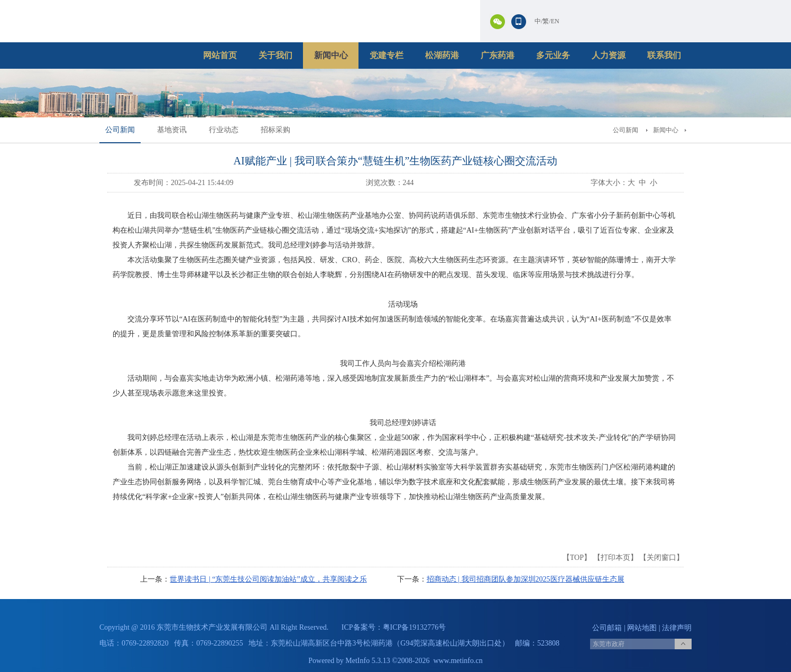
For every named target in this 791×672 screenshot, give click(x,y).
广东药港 (498, 55)
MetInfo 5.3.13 (367, 661)
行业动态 (224, 130)
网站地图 (642, 628)
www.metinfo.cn (458, 661)
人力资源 (609, 55)
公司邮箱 (607, 628)
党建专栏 (387, 55)
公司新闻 (120, 130)
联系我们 (664, 55)
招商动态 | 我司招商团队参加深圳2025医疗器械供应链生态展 (526, 579)
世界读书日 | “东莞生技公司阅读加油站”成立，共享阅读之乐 (268, 579)
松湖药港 (442, 55)
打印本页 (615, 558)
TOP (577, 558)
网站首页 (220, 55)
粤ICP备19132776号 (415, 627)
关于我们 (275, 55)
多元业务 (553, 55)
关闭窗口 (661, 558)
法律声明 (677, 628)
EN (555, 21)
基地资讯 (172, 130)
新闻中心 (331, 55)
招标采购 (275, 130)
